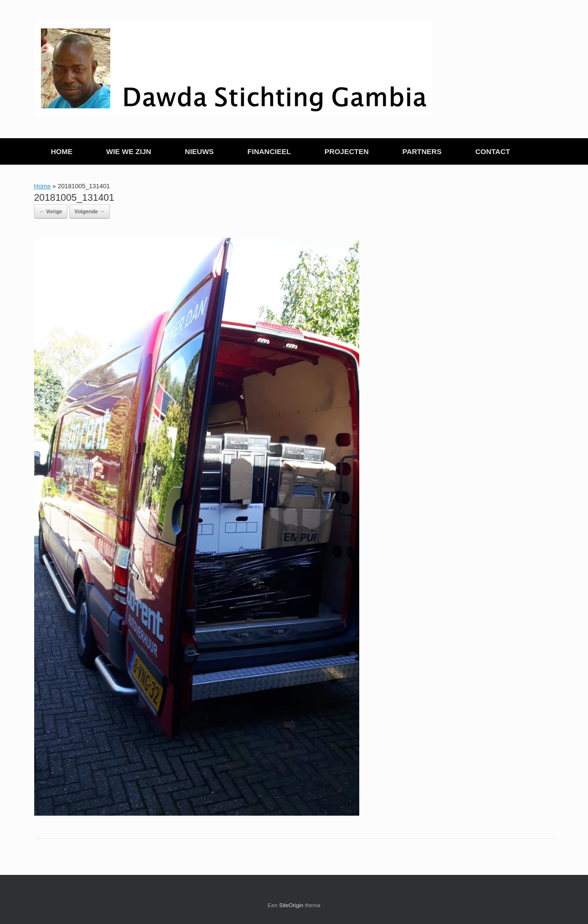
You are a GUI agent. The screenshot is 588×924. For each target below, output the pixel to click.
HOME (62, 151)
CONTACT (493, 151)
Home (43, 186)
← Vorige (51, 211)
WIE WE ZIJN (129, 151)
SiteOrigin (292, 905)
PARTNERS (422, 151)
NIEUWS (199, 151)
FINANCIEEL (269, 151)
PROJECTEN (347, 151)
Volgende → (90, 211)
